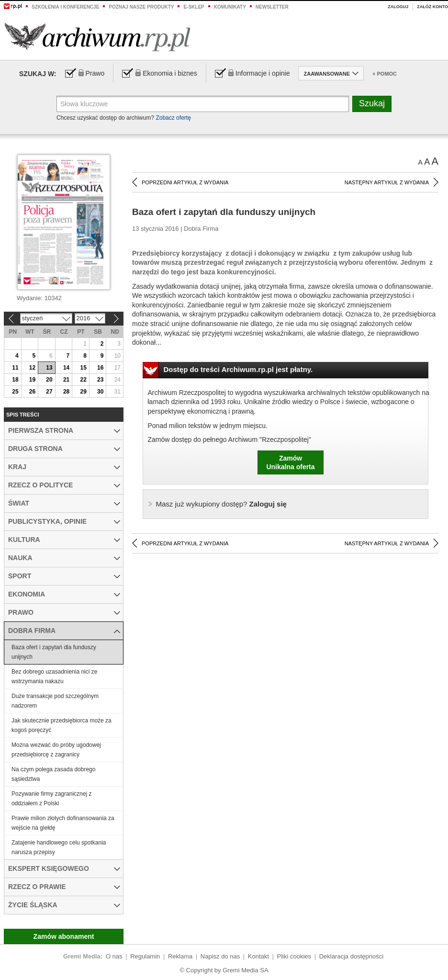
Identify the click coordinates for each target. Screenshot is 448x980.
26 (32, 392)
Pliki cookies (294, 956)
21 (66, 380)
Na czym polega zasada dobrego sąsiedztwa (53, 774)
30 (100, 392)
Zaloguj (398, 7)
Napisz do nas (220, 956)
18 (15, 380)
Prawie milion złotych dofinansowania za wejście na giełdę (63, 823)
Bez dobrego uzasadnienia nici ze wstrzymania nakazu (54, 676)
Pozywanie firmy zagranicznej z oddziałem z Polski (51, 799)
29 (83, 392)
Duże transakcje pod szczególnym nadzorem (55, 701)
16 (100, 368)
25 (15, 392)
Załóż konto (432, 7)
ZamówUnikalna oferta (290, 462)
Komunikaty (230, 7)
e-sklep (194, 7)
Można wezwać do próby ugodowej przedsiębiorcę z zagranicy (56, 750)
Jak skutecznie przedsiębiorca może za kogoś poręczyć (62, 725)
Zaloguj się (221, 504)
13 (49, 368)
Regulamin (145, 956)
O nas (114, 956)
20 (49, 380)
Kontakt (258, 956)
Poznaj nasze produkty (141, 7)
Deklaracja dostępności (351, 956)
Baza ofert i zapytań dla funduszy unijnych (54, 652)
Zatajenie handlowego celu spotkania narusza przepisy (59, 847)
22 (83, 380)
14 (66, 368)
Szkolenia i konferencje (65, 7)
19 (32, 380)
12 (32, 368)
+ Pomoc (385, 74)
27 (49, 392)
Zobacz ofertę (173, 118)
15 (83, 368)
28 (66, 392)
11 (15, 368)
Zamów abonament (64, 936)
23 (100, 380)
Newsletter (272, 7)
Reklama (180, 956)
